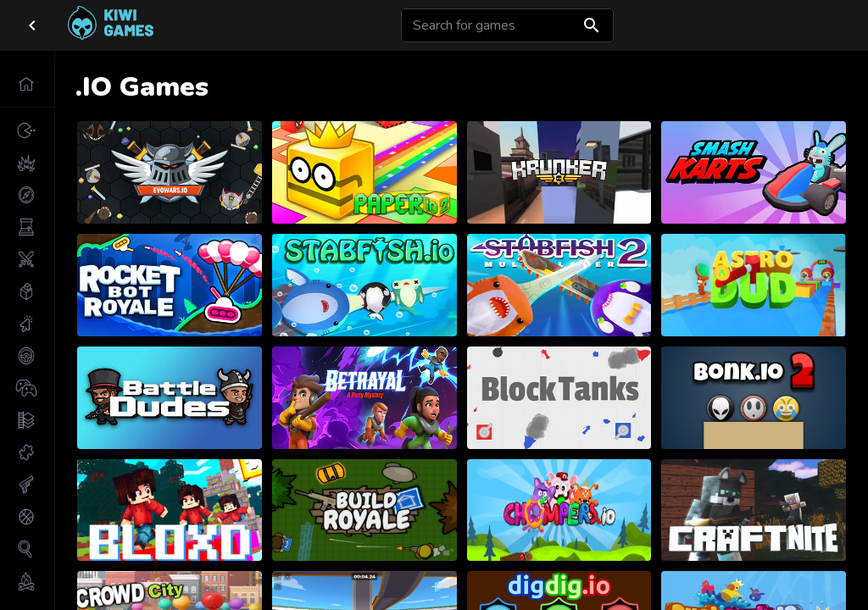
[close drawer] (32, 25)
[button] (27, 84)
